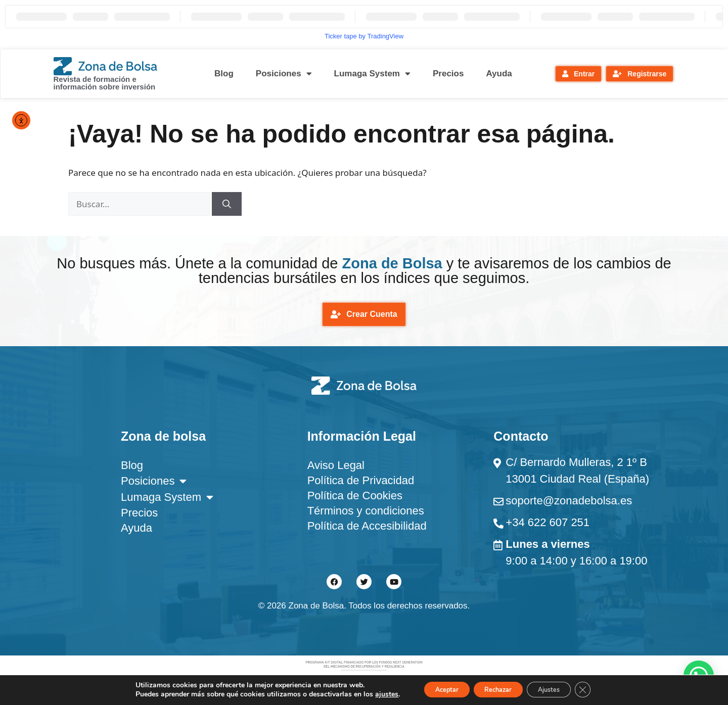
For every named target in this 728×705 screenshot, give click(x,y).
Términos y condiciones (366, 513)
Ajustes (558, 689)
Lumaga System (372, 74)
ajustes (370, 694)
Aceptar (434, 689)
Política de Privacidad (361, 483)
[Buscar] (227, 204)
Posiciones (284, 74)
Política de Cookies (355, 498)
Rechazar (496, 689)
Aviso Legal (336, 468)
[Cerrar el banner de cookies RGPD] (599, 689)
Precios (448, 74)
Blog (224, 74)
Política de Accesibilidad (367, 528)
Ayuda (499, 74)
